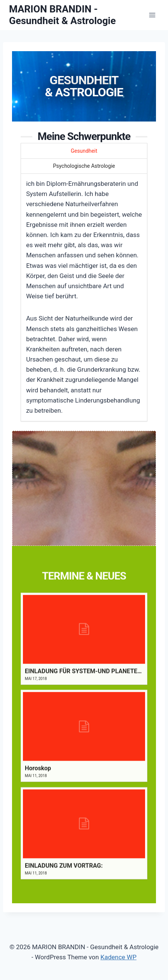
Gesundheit (84, 151)
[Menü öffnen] (152, 15)
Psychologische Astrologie (84, 166)
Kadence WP (118, 957)
